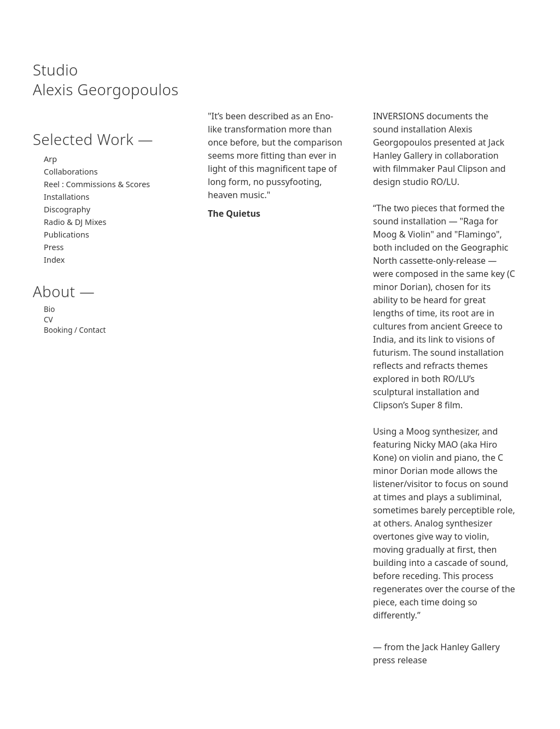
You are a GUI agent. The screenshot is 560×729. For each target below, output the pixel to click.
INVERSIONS (399, 116)
